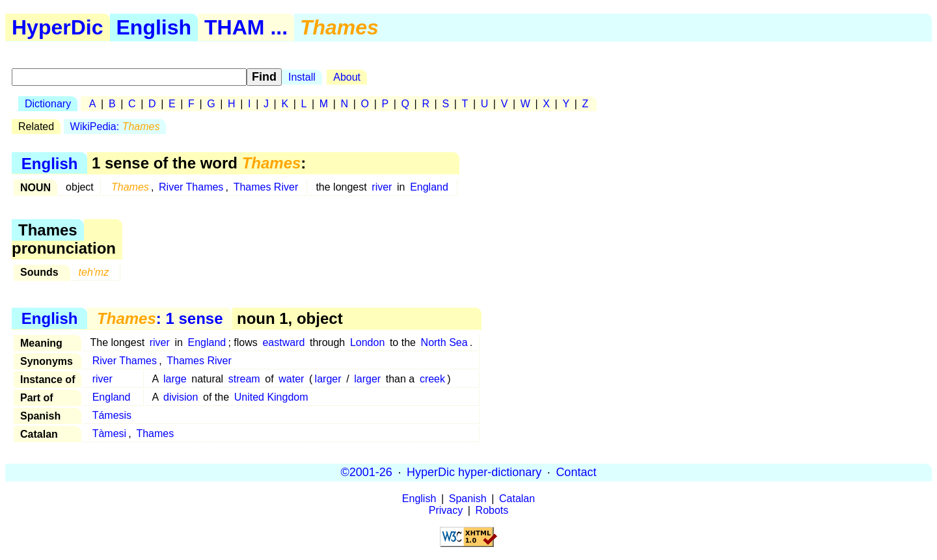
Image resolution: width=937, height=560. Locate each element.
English (154, 27)
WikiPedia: (115, 127)
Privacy (446, 510)
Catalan (517, 499)
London (367, 342)
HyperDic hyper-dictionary (474, 472)
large (175, 379)
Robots (492, 510)
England (429, 187)
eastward (283, 342)
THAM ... (246, 27)
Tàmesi (109, 433)
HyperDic (58, 27)
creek (432, 379)
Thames (155, 433)
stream (244, 379)
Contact (576, 472)
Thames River (266, 187)
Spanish (468, 499)
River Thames (191, 187)
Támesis (112, 415)
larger (328, 379)
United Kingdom (271, 397)
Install (302, 77)
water (291, 379)
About (347, 77)
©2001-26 (367, 472)
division (181, 397)
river (382, 187)
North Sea (444, 342)
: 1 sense (160, 318)
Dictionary (48, 104)
